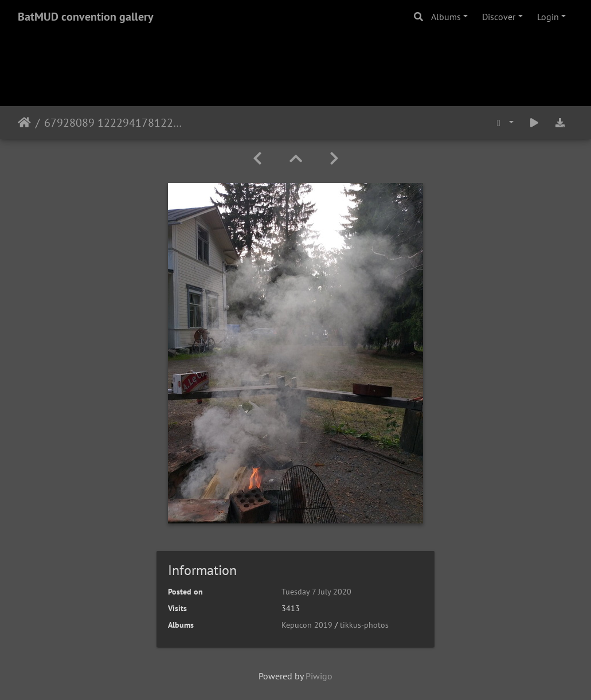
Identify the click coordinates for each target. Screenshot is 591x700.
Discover (499, 17)
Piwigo (319, 676)
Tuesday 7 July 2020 (316, 592)
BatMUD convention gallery (86, 17)
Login (548, 17)
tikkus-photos (364, 625)
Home (24, 123)
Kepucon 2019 (307, 625)
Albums (446, 17)
